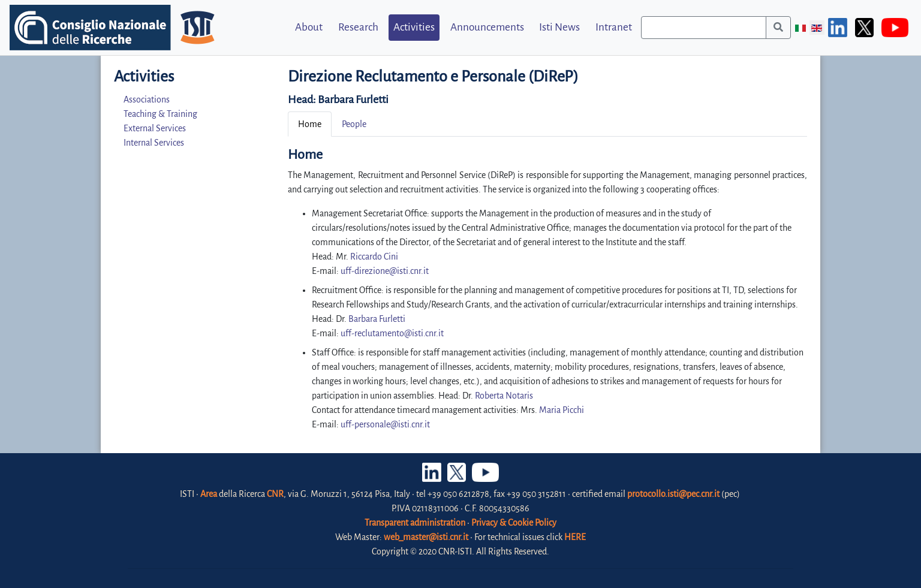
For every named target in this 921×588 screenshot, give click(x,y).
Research (358, 27)
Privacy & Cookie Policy (514, 523)
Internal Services (154, 143)
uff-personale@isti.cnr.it (385, 424)
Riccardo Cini (374, 257)
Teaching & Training (160, 114)
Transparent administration (415, 523)
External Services (155, 128)
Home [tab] (310, 124)
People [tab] (354, 124)
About (309, 27)
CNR (275, 494)
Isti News (559, 27)
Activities (414, 27)
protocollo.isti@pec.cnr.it (673, 494)
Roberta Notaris (504, 396)
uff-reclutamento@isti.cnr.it (392, 333)
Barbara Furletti (353, 99)
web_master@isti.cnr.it (426, 537)
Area (209, 494)
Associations (147, 99)
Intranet (614, 27)
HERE (575, 537)
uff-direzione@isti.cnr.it (385, 271)
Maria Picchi (562, 410)
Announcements (487, 27)
